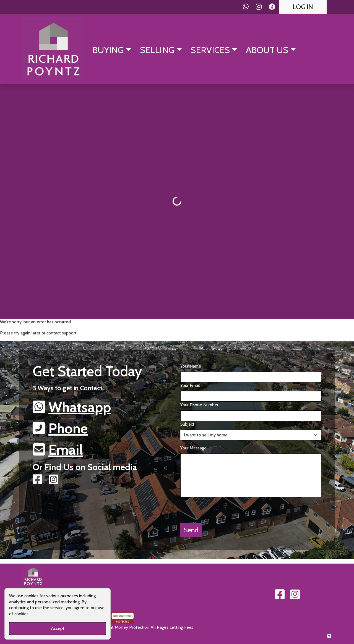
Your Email (190, 385)
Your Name (191, 366)
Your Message (193, 448)
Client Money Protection (126, 627)
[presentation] (222, 508)
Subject (187, 424)
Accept (58, 628)
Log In (303, 7)
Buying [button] (108, 50)
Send (191, 530)
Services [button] (210, 50)
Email (66, 450)
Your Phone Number (199, 405)
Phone (68, 428)
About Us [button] (267, 50)
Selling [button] (157, 50)
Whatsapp (80, 407)
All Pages (159, 627)
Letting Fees (181, 627)
